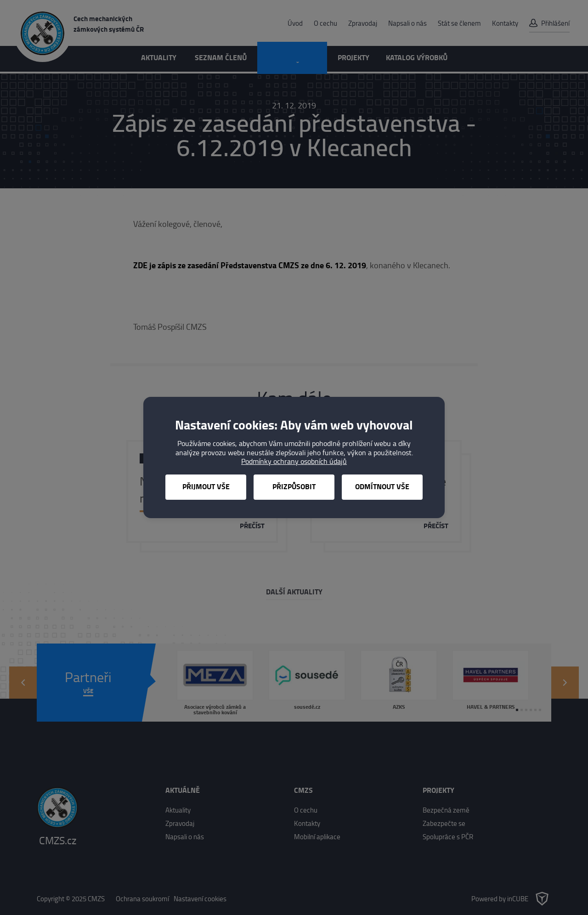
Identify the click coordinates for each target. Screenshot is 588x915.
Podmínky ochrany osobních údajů (294, 461)
